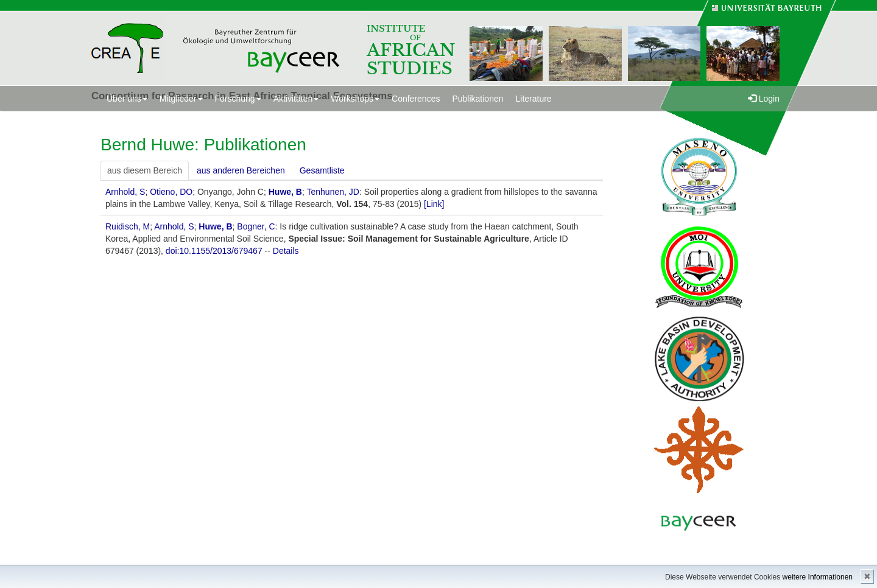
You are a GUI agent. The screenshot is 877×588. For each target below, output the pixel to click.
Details (286, 251)
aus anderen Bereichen (241, 170)
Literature (534, 99)
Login (764, 99)
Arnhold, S (125, 192)
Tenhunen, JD (333, 192)
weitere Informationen (818, 577)
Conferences (416, 99)
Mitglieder (181, 99)
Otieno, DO (171, 192)
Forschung (238, 99)
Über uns (127, 99)
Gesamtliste (322, 170)
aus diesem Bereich (145, 170)
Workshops (355, 99)
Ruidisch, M (128, 226)
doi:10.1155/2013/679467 (214, 251)
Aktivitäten (296, 99)
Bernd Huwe (147, 145)
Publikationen (477, 99)
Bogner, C (256, 226)
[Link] (434, 204)
